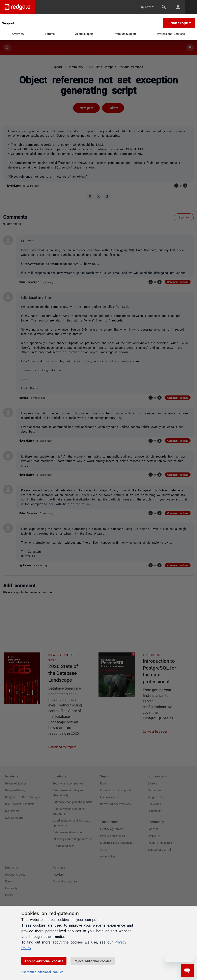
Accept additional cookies (44, 961)
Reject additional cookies (93, 961)
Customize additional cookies (42, 972)
